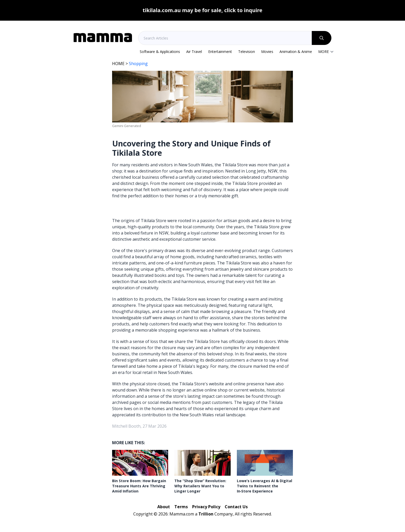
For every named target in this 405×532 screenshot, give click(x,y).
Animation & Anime (296, 52)
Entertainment (220, 52)
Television (247, 52)
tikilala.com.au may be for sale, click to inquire (202, 10)
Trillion (206, 514)
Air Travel (194, 52)
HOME (118, 64)
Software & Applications (160, 52)
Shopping (138, 64)
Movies (267, 52)
